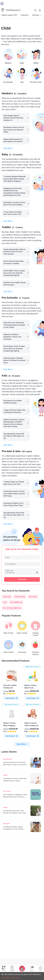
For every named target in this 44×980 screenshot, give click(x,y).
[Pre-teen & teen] (36, 75)
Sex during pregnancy (12, 608)
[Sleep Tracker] (9, 647)
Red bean (33, 597)
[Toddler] (36, 56)
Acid (5, 602)
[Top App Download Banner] (22, 4)
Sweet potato (20, 597)
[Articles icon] (12, 969)
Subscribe (22, 579)
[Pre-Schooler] (8, 75)
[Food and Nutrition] (35, 648)
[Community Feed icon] (32, 969)
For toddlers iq (16, 602)
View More (9, 148)
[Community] (22, 647)
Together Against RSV (9, 15)
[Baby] (22, 56)
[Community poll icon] (40, 969)
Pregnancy (25, 15)
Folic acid (7, 597)
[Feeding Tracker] (35, 629)
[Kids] (22, 75)
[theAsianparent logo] (13, 10)
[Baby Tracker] (9, 627)
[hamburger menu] (3, 10)
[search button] (35, 10)
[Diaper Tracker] (22, 627)
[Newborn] (8, 56)
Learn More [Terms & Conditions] (5, 978)
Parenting (36, 15)
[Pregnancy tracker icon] (22, 968)
